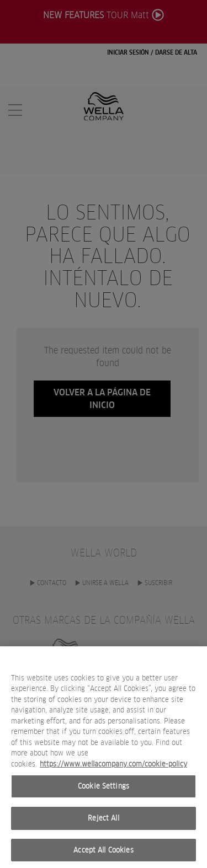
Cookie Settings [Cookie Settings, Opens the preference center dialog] (104, 791)
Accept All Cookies (103, 854)
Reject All (103, 823)
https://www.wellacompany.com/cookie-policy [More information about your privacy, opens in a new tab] (113, 768)
